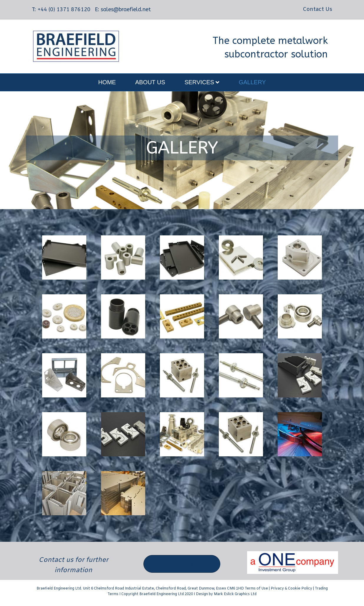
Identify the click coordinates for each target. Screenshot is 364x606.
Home (107, 82)
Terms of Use (256, 589)
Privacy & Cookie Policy (291, 589)
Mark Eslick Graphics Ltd (235, 594)
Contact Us (317, 9)
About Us (150, 82)
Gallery (252, 82)
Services (199, 82)
